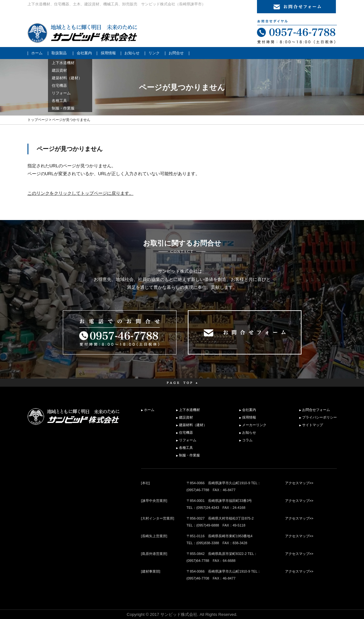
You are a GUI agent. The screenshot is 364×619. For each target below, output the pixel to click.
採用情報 (108, 53)
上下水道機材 (189, 410)
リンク (154, 53)
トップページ (38, 120)
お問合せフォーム (316, 410)
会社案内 (84, 53)
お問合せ (176, 53)
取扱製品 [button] (59, 53)
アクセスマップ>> (299, 483)
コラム (247, 440)
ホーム (37, 53)
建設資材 (186, 417)
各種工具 (186, 448)
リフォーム (188, 440)
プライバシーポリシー (319, 417)
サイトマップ (313, 425)
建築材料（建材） (193, 425)
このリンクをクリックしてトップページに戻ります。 (81, 193)
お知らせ (132, 53)
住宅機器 (186, 432)
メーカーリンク (254, 425)
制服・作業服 (189, 455)
